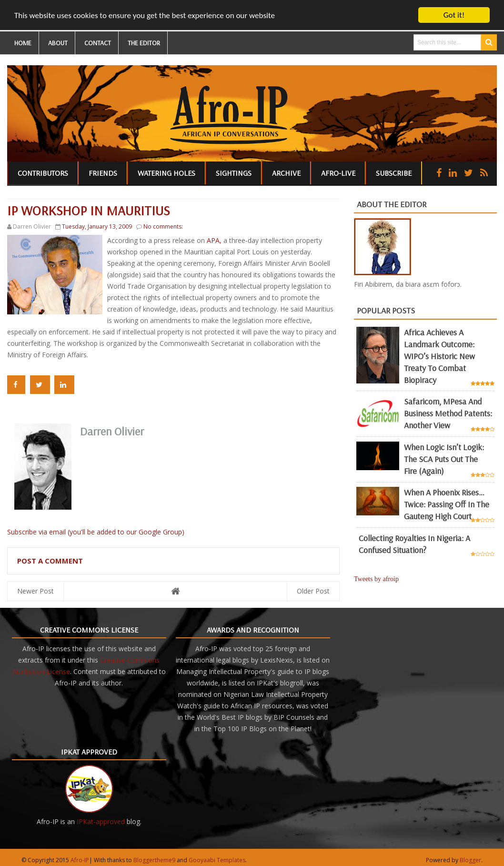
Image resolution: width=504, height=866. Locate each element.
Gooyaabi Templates (217, 860)
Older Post (313, 590)
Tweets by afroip (376, 579)
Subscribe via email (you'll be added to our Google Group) (96, 531)
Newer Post (35, 590)
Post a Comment (50, 560)
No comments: (163, 227)
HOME (23, 43)
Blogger (470, 860)
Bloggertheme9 (154, 860)
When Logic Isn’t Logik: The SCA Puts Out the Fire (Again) (444, 459)
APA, (215, 240)
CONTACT (98, 43)
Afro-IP (80, 860)
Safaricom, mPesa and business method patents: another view (448, 413)
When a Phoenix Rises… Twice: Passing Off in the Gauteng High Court (447, 504)
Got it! (454, 15)
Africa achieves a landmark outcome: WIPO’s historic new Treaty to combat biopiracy (439, 356)
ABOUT (58, 43)
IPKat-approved (101, 821)
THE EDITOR (144, 43)
